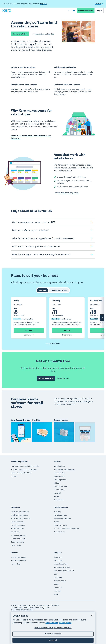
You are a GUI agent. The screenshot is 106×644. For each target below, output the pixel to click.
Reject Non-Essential (53, 634)
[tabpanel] (53, 318)
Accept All (53, 640)
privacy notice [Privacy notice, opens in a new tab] (65, 623)
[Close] (92, 616)
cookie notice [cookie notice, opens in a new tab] (52, 623)
